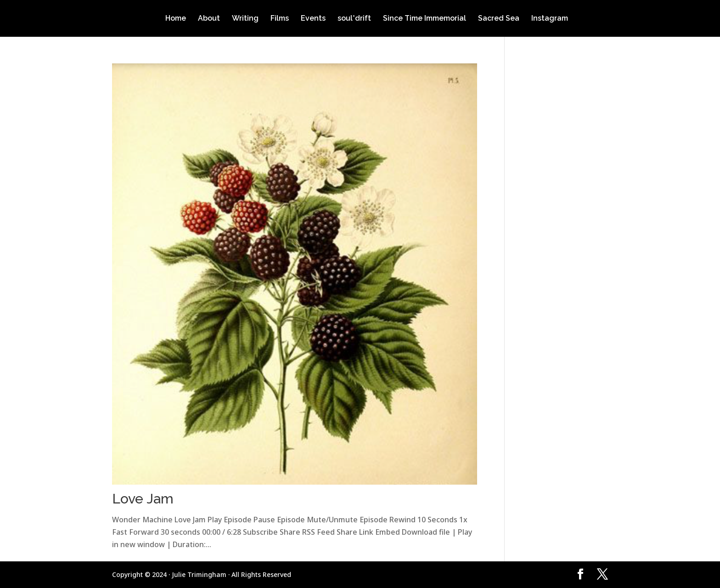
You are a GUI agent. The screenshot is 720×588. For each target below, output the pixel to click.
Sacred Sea (499, 19)
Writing (245, 19)
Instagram (550, 19)
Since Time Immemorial (425, 19)
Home (176, 19)
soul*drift (354, 19)
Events (313, 19)
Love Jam (143, 499)
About (209, 19)
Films (280, 19)
